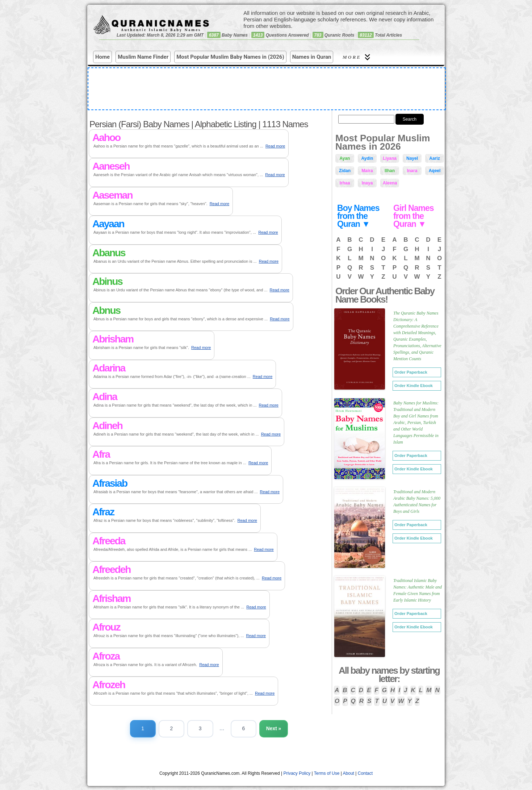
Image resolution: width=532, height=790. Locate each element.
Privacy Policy (297, 773)
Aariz (434, 158)
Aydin (367, 158)
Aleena (390, 183)
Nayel (412, 158)
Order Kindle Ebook (414, 386)
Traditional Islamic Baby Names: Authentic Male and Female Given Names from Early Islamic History (418, 590)
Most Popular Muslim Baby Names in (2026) (230, 57)
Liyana (390, 158)
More (357, 57)
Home (102, 57)
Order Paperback (411, 372)
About (349, 773)
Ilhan (390, 171)
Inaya (367, 183)
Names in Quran (312, 57)
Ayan (345, 158)
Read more (275, 146)
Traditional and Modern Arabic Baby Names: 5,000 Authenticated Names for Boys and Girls (417, 502)
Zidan (345, 171)
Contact (365, 773)
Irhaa (345, 183)
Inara (412, 171)
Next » (274, 728)
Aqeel (435, 171)
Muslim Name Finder (143, 57)
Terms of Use (327, 773)
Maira (367, 171)
